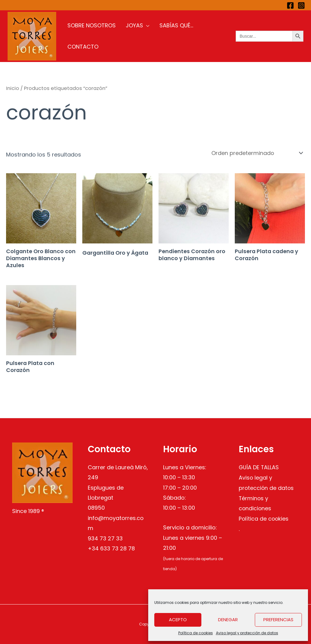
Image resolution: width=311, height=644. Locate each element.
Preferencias (278, 620)
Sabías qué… (169, 36)
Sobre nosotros (92, 36)
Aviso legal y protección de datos (247, 633)
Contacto (207, 36)
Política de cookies (196, 633)
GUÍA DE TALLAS (259, 467)
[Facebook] (290, 5)
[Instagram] (301, 5)
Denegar (228, 620)
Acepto (178, 620)
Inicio (13, 88)
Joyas (131, 36)
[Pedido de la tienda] (255, 153)
